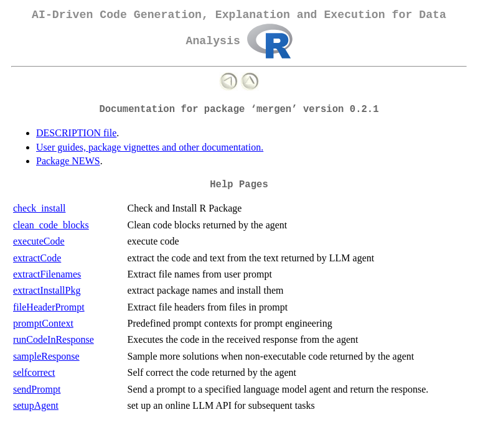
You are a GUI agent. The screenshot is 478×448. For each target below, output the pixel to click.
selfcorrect (34, 372)
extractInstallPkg (47, 290)
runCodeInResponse (54, 339)
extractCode (37, 258)
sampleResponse (46, 356)
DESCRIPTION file (76, 133)
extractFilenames (47, 274)
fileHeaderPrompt (49, 307)
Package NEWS (68, 161)
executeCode (39, 241)
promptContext (43, 323)
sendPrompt (37, 389)
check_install (39, 208)
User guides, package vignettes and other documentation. (150, 147)
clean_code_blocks (51, 225)
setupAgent (36, 405)
